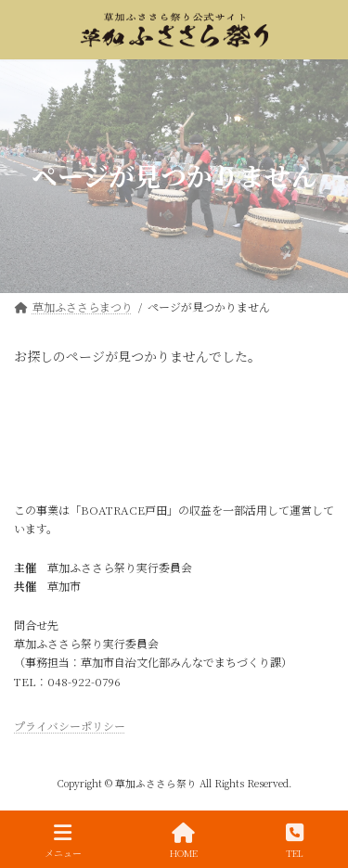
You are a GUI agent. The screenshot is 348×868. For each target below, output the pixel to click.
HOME (184, 841)
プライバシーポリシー (70, 726)
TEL (295, 841)
